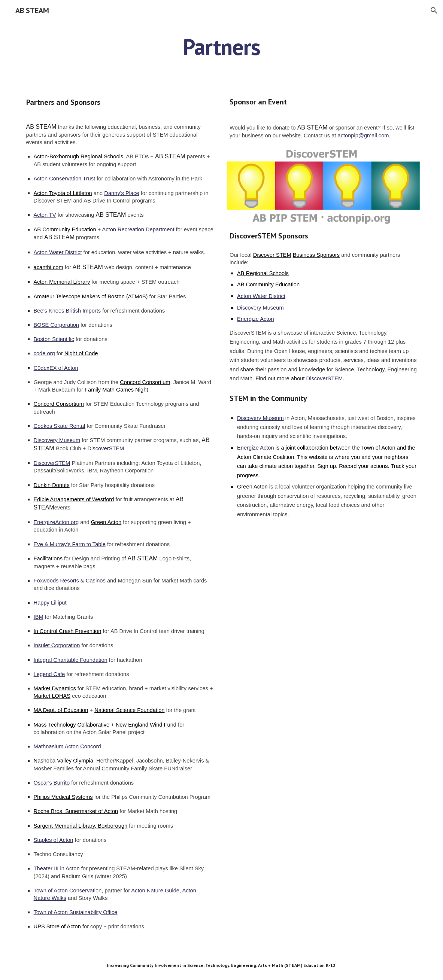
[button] (434, 10)
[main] (222, 47)
